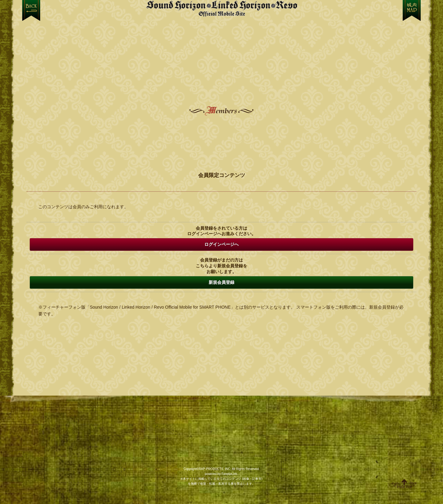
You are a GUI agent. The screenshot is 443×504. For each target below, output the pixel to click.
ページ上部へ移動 (404, 483)
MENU (412, 10)
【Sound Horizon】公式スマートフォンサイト (222, 8)
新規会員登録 (222, 282)
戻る (31, 10)
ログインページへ (222, 244)
